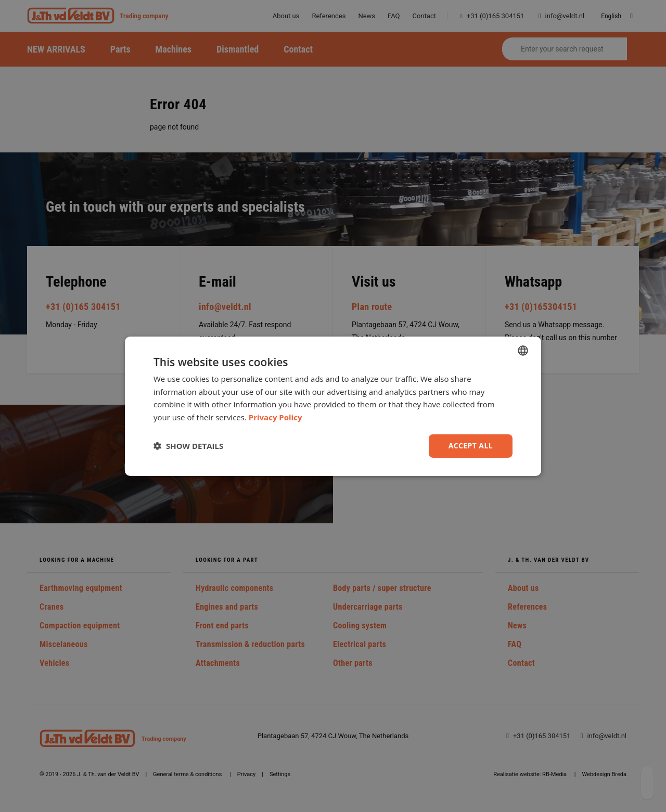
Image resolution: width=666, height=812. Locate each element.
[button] (188, 446)
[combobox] (523, 350)
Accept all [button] (471, 446)
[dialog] (333, 406)
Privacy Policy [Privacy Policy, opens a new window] (276, 417)
